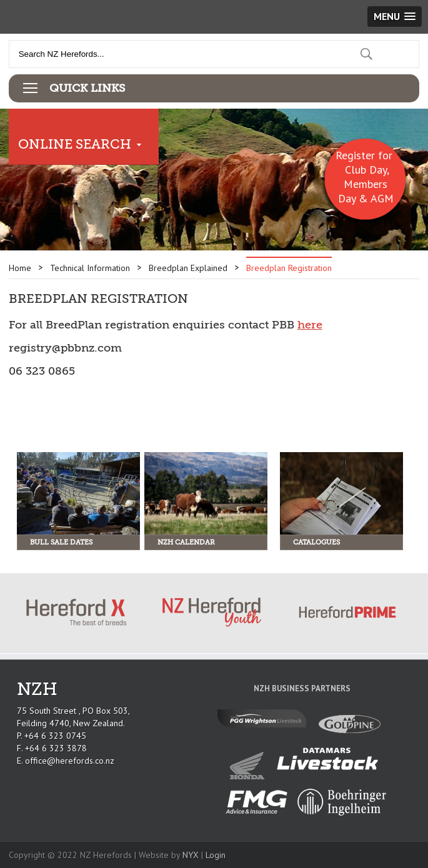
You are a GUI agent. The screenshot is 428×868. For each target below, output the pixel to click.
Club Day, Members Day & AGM (366, 184)
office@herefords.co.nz (70, 761)
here (310, 325)
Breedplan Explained (188, 268)
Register (355, 155)
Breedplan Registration (289, 268)
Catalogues (316, 542)
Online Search (75, 144)
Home (20, 268)
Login (216, 855)
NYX (191, 855)
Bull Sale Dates (61, 542)
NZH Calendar (186, 542)
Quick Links (87, 88)
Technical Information (90, 268)
